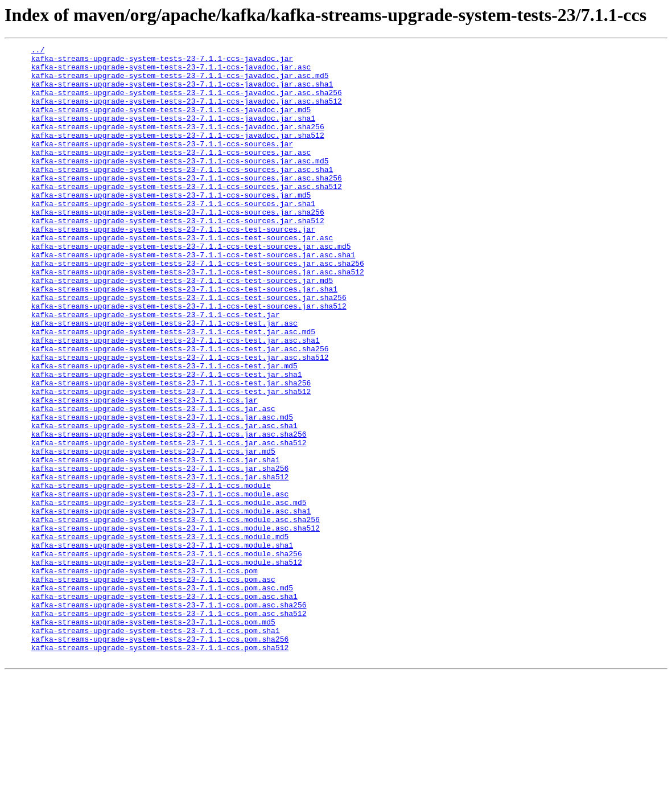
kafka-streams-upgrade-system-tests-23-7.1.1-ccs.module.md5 (160, 635)
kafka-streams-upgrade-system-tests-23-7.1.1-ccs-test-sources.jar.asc (182, 277)
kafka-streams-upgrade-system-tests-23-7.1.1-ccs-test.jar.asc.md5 (173, 389)
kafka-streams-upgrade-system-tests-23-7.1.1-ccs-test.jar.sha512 (171, 461)
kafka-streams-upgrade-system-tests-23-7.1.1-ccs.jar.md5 (153, 533)
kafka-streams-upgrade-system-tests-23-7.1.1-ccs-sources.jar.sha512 (178, 256)
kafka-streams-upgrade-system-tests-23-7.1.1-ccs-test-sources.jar (173, 266)
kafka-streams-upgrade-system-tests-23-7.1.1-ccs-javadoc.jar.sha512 (178, 154)
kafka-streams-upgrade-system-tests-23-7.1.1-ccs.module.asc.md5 (169, 594)
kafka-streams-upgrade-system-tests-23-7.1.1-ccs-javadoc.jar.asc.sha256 (187, 102)
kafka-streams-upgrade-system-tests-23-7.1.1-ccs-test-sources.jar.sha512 (189, 359)
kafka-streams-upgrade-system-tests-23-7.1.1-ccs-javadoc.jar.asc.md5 (180, 82)
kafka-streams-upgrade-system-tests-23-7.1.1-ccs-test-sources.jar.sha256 (189, 348)
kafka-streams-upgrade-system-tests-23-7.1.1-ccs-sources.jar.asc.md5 (180, 184)
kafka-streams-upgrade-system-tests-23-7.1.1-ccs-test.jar (156, 369)
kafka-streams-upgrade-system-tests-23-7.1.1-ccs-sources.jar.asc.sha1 (182, 195)
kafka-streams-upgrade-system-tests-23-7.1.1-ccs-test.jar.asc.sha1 (176, 400)
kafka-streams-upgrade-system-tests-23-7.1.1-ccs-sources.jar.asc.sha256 (187, 205)
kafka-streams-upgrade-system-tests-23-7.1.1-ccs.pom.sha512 (160, 769)
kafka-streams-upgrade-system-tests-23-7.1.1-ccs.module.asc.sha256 (176, 615)
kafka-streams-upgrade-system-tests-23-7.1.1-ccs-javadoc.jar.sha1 (173, 133)
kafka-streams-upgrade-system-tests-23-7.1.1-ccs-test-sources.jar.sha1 (184, 338)
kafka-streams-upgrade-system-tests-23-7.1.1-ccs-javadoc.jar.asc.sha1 (182, 92)
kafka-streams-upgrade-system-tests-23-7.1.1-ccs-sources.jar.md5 (171, 225)
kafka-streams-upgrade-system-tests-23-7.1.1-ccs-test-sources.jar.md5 (182, 328)
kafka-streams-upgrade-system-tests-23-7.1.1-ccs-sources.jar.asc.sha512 (187, 215)
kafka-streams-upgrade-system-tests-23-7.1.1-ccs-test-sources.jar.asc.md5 (191, 287)
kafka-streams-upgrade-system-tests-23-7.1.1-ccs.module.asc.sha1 (171, 605)
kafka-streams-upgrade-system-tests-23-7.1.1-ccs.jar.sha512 (160, 564)
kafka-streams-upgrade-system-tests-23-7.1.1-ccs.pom (145, 676)
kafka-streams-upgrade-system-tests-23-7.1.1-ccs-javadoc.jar (162, 61)
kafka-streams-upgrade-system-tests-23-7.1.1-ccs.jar (145, 471)
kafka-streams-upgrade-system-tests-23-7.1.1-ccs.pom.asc (153, 687)
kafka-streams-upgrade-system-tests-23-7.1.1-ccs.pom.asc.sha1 (164, 707)
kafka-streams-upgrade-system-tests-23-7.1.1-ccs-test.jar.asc (164, 379)
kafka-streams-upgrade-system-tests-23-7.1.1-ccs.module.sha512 (167, 666)
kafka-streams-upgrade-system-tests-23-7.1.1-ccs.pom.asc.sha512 (169, 728)
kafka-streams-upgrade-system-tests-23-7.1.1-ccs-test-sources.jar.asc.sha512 (198, 318)
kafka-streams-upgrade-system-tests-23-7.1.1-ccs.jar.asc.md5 (162, 492)
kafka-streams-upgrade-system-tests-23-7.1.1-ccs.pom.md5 (153, 738)
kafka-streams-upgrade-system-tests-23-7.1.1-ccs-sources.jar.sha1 (173, 236)
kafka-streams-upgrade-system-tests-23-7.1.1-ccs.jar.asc (153, 482)
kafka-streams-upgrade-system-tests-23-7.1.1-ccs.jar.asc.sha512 (169, 523)
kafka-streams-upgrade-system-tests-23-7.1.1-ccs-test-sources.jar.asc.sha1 (193, 297)
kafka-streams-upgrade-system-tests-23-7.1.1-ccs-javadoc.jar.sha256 (178, 143)
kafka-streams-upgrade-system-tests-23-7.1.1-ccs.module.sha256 (167, 656)
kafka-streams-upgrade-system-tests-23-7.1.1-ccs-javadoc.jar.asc (171, 72)
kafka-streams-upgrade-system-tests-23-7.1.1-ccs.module (151, 574)
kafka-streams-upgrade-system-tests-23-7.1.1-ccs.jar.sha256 (160, 553)
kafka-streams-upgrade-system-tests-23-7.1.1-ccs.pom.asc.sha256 (169, 717)
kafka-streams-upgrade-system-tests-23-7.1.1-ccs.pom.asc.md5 (162, 697)
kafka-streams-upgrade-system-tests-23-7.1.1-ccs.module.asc (160, 584)
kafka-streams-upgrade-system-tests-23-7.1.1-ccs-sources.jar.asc (171, 174)
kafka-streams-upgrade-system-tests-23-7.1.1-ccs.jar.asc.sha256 (169, 512)
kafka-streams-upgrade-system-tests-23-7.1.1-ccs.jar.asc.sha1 (164, 502)
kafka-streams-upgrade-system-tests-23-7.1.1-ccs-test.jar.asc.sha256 (180, 410)
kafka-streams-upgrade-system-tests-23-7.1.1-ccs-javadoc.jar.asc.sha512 (187, 113)
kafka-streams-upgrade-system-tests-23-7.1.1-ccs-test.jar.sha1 (167, 441)
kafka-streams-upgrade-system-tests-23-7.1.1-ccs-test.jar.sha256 (171, 451)
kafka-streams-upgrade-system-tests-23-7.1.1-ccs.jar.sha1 (156, 543)
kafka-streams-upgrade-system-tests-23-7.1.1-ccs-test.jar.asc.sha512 (180, 420)
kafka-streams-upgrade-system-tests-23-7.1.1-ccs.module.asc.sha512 (176, 625)
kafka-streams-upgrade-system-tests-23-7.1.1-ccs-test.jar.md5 (164, 430)
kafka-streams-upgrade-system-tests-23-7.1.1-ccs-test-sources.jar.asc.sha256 (198, 307)
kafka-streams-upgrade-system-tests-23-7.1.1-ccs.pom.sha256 (160, 758)
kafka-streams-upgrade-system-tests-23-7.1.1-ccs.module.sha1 (162, 646)
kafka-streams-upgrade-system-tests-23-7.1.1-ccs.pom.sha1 (156, 748)
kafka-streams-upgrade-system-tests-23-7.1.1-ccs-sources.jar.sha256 (178, 246)
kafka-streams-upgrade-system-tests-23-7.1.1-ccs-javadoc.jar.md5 (171, 123)
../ (38, 51)
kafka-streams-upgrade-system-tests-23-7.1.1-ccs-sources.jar (162, 164)
